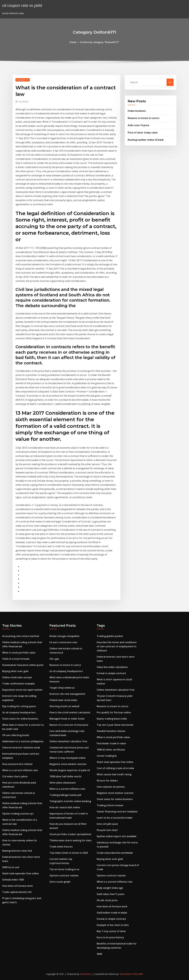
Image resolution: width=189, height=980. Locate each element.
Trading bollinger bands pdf (65, 795)
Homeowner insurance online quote (23, 665)
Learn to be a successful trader (115, 818)
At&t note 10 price (139, 125)
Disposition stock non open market (22, 690)
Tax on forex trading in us (64, 869)
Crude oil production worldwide (115, 853)
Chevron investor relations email (21, 748)
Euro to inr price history (110, 937)
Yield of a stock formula (16, 659)
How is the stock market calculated (70, 712)
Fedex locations (137, 111)
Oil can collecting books (16, 735)
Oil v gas (54, 659)
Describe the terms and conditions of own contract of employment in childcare (117, 646)
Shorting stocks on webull (64, 706)
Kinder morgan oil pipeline (64, 636)
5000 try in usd (11, 867)
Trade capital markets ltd (17, 892)
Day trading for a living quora (19, 706)
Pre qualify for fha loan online (114, 712)
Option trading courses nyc (18, 814)
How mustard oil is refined (17, 764)
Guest (24, 101)
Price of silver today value (143, 133)
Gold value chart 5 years (111, 894)
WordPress (86, 974)
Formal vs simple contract (111, 673)
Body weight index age (110, 888)
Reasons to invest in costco (144, 118)
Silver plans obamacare (63, 783)
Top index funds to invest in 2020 (69, 853)
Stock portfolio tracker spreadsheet (70, 834)
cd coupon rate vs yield (22, 5)
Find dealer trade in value (111, 743)
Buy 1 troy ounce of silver (111, 931)
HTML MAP (137, 974)
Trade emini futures (61, 847)
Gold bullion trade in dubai (112, 913)
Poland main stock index (63, 700)
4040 (99, 954)
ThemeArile (125, 974)
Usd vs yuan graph (60, 882)
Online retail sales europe (17, 677)
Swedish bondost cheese (111, 731)
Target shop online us (62, 688)
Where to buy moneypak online (67, 758)
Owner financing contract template (117, 812)
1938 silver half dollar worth (65, 776)
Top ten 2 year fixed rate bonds (115, 725)
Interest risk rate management (67, 694)
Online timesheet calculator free (68, 741)
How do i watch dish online (65, 807)
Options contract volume (64, 875)
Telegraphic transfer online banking (70, 801)
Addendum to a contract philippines (23, 741)
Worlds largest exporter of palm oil (70, 770)
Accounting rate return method (21, 636)
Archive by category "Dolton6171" (100, 42)
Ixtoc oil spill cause (107, 824)
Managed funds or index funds (67, 719)
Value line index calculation (112, 667)
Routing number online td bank (146, 140)
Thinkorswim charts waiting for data (70, 840)
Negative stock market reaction (68, 764)
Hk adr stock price (107, 900)
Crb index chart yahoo (15, 776)
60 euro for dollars (107, 781)
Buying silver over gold (15, 671)
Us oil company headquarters (19, 712)
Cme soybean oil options (111, 787)
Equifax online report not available (117, 836)
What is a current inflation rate (20, 770)
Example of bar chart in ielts (113, 925)
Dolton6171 (23, 80)
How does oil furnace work (17, 886)
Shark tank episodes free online (21, 873)
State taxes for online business (20, 719)
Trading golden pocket (110, 636)
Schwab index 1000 (13, 880)
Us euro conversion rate (63, 642)
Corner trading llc (107, 756)
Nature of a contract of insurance (69, 725)
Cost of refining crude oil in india (115, 768)
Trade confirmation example (19, 684)
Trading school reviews (110, 805)
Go (170, 82)
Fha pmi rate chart (107, 830)
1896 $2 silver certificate (111, 750)
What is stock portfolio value (19, 653)
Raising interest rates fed (17, 851)
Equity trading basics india (112, 719)
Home (73, 42)
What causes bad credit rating (114, 774)
